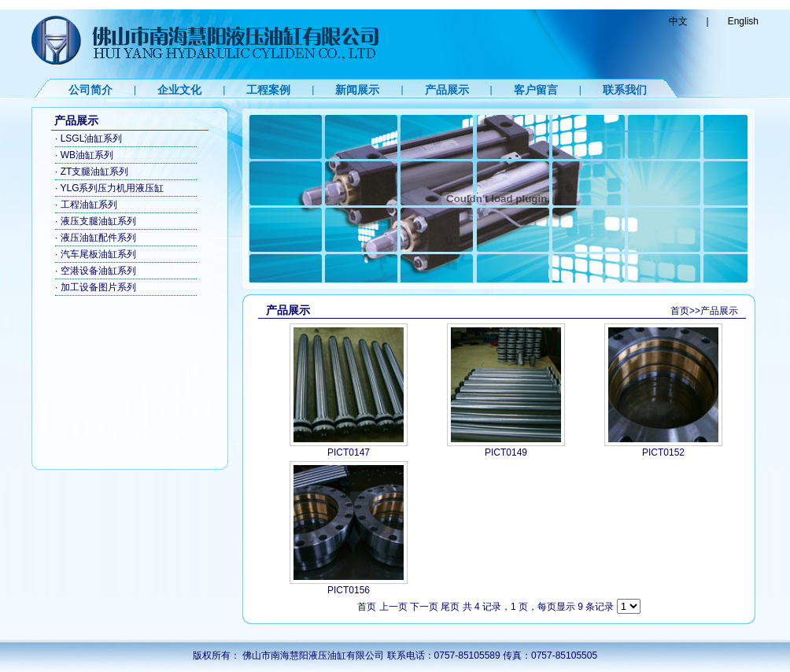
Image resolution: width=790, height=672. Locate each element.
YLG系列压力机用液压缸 (112, 188)
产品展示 (447, 90)
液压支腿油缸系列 (98, 221)
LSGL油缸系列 (92, 138)
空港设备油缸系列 (98, 271)
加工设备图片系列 (98, 287)
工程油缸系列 (89, 205)
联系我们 (625, 90)
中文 (678, 21)
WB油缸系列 (87, 155)
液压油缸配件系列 (98, 238)
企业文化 (179, 90)
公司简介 (90, 90)
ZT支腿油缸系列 (95, 172)
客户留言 (536, 90)
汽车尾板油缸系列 (98, 254)
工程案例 (268, 90)
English (743, 21)
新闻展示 (357, 90)
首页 (680, 311)
